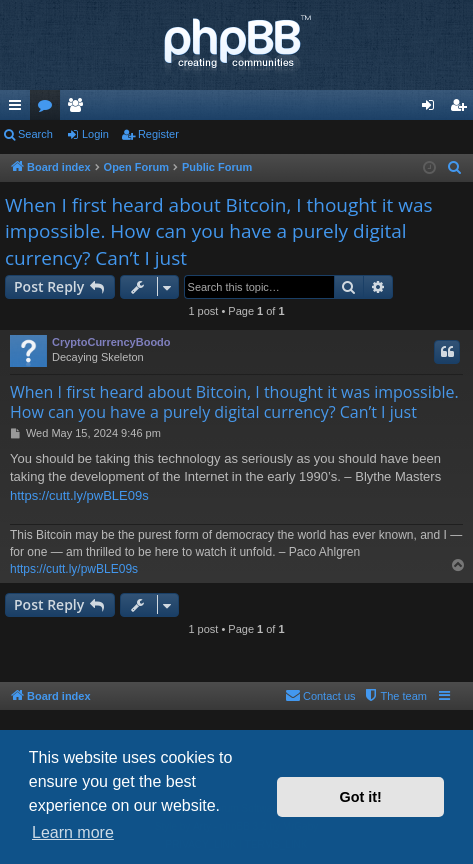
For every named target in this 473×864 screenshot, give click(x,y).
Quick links (19, 109)
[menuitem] (455, 168)
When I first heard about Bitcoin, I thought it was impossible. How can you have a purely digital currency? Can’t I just (219, 231)
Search (35, 134)
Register (158, 134)
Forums (49, 109)
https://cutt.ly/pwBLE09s (79, 495)
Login (95, 134)
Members (79, 109)
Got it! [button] (361, 797)
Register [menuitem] (462, 109)
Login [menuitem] (432, 109)
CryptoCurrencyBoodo (111, 342)
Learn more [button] (73, 832)
